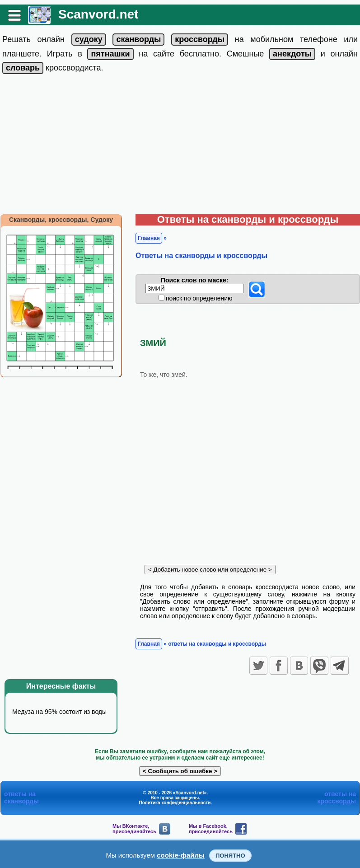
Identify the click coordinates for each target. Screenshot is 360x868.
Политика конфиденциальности (175, 803)
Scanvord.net (98, 14)
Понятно (230, 856)
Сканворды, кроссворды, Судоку (61, 220)
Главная (149, 238)
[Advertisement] (180, 146)
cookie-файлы (181, 855)
